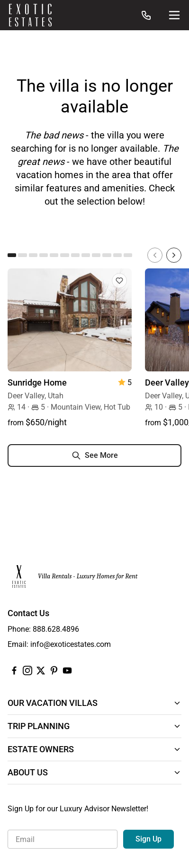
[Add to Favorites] (119, 281)
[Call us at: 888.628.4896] (146, 15)
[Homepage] (30, 15)
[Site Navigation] (174, 15)
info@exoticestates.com (71, 644)
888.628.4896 (56, 629)
